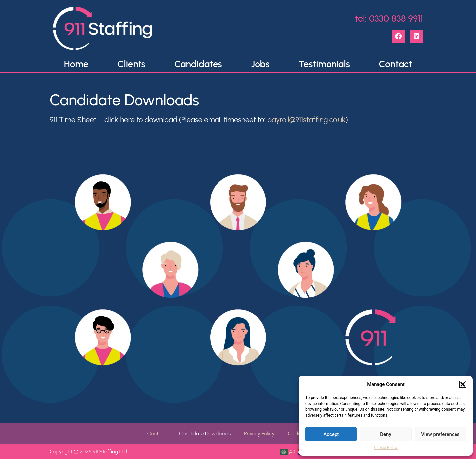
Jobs (260, 64)
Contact (396, 64)
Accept (331, 434)
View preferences (440, 434)
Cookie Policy (386, 448)
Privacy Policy (259, 433)
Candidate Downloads (205, 433)
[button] (463, 384)
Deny (386, 434)
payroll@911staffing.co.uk (307, 120)
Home (76, 64)
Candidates (198, 64)
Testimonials (324, 64)
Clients (131, 64)
